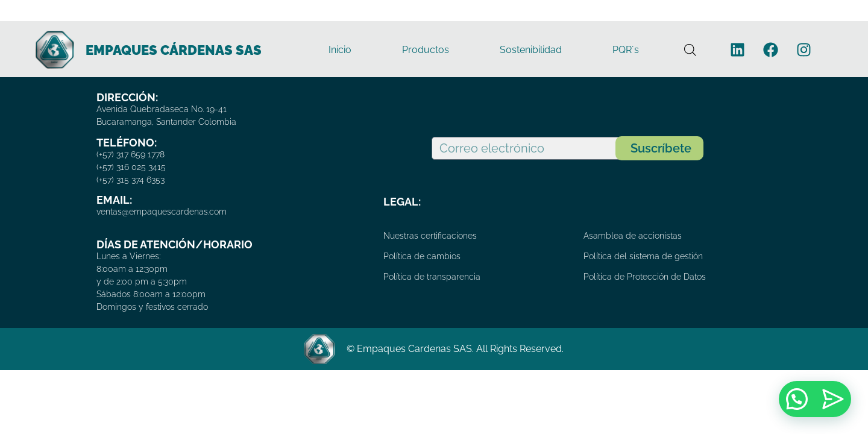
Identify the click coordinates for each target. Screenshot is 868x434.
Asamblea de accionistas (633, 236)
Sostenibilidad (531, 50)
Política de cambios (422, 256)
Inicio (340, 50)
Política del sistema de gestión (643, 256)
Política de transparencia (432, 277)
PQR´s (626, 50)
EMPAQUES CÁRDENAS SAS (174, 50)
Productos (426, 50)
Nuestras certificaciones (430, 236)
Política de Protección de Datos (645, 277)
